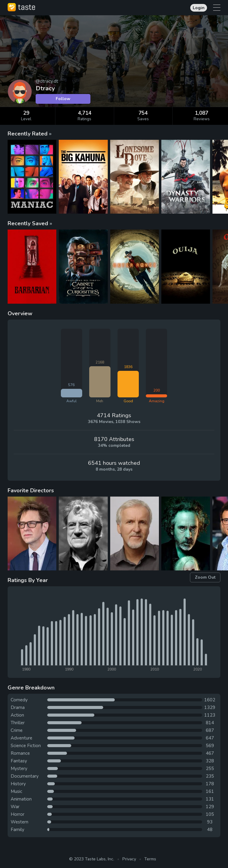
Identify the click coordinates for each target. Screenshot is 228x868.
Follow (63, 99)
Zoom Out (205, 577)
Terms (150, 859)
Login (199, 8)
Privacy (129, 859)
